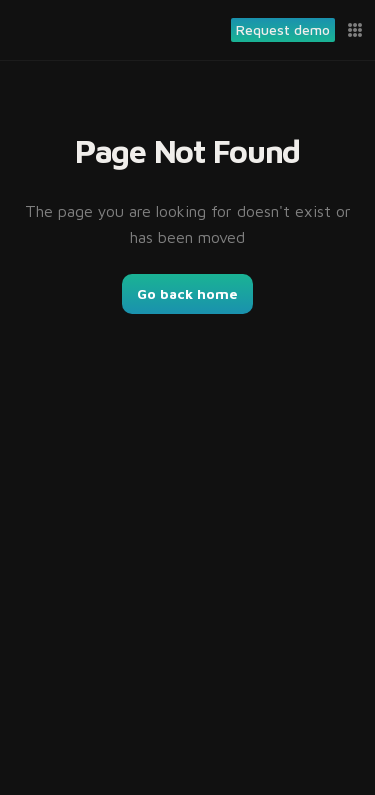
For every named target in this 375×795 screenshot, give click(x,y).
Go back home (187, 293)
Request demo (283, 29)
